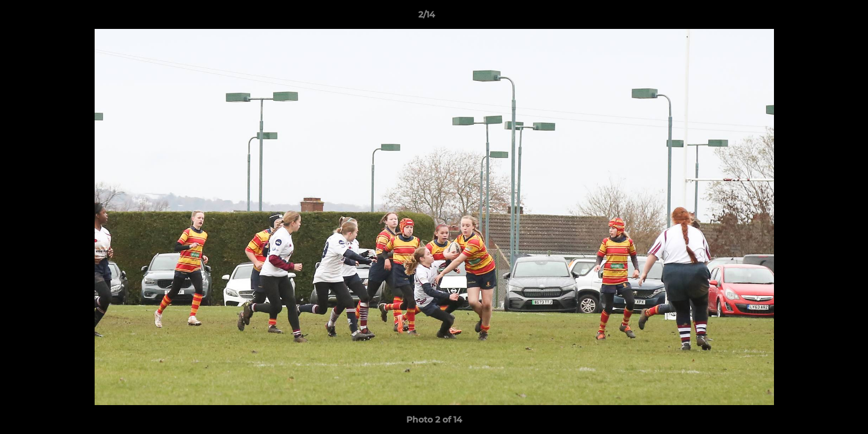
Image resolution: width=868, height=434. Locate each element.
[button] (817, 17)
